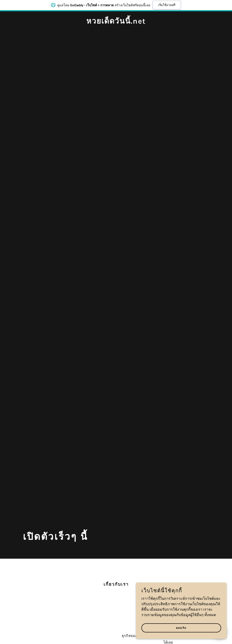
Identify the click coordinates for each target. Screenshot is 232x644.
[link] (116, 23)
